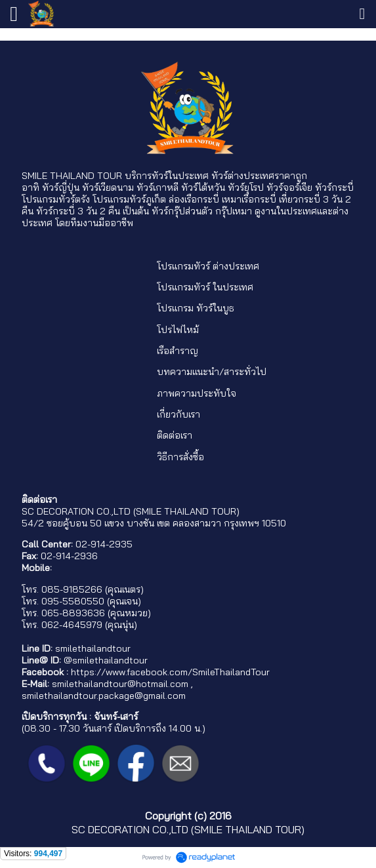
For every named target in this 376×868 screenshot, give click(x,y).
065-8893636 (73, 613)
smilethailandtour (93, 648)
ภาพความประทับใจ (197, 393)
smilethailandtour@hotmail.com (120, 684)
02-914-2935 (104, 544)
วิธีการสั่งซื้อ (180, 457)
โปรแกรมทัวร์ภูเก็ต (129, 199)
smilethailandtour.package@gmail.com (104, 696)
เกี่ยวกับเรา (178, 414)
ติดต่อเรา (175, 435)
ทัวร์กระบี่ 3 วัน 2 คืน (78, 211)
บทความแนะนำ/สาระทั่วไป (212, 372)
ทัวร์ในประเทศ (180, 176)
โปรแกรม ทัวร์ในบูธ (196, 308)
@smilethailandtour (106, 660)
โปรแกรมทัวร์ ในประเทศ (205, 287)
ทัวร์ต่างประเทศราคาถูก (259, 176)
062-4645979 (72, 625)
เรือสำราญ (178, 351)
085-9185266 (72, 589)
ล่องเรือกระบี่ (194, 199)
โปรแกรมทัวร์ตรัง (56, 199)
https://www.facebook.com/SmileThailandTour (170, 672)
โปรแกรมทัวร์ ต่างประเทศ (208, 266)
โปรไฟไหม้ (178, 330)
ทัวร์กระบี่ (334, 187)
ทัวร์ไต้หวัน (203, 187)
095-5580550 (73, 601)
